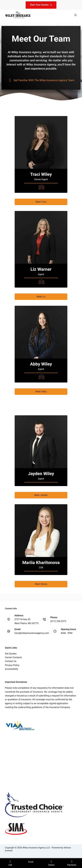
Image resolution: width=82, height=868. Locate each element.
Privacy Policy (12, 665)
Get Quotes (11, 654)
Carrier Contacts (13, 657)
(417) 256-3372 (58, 621)
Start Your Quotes (41, 5)
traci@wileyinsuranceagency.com (32, 633)
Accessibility (12, 669)
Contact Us (11, 661)
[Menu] (76, 15)
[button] (41, 202)
